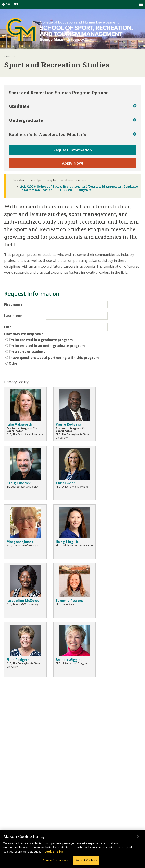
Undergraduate (26, 120)
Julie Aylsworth (19, 424)
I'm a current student (27, 352)
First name (13, 304)
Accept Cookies (86, 860)
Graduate (19, 106)
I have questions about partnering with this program (54, 358)
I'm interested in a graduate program (41, 340)
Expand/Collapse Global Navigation (141, 4)
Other (14, 363)
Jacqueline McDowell (24, 601)
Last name (13, 316)
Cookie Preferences (56, 860)
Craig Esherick (19, 483)
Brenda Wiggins (69, 660)
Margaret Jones (20, 542)
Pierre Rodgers (68, 424)
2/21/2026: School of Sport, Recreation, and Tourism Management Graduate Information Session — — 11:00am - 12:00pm (79, 188)
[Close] (138, 837)
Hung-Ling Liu (68, 542)
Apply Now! (72, 163)
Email (9, 327)
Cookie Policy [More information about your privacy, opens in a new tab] (54, 852)
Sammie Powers (69, 601)
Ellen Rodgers (18, 660)
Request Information (72, 150)
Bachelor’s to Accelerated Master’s (48, 134)
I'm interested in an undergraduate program (47, 346)
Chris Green (66, 483)
